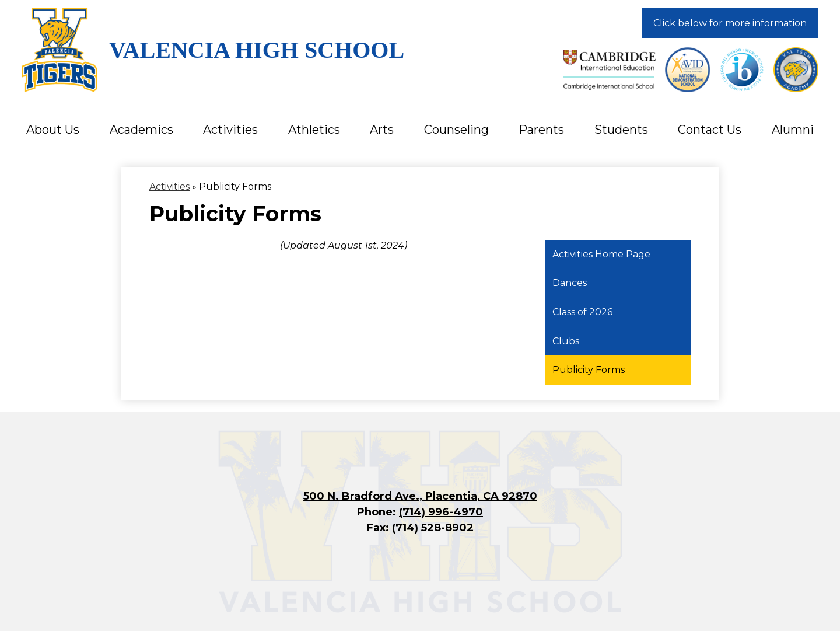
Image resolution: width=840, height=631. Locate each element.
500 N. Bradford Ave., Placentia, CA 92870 (420, 496)
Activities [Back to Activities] (169, 186)
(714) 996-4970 (441, 512)
